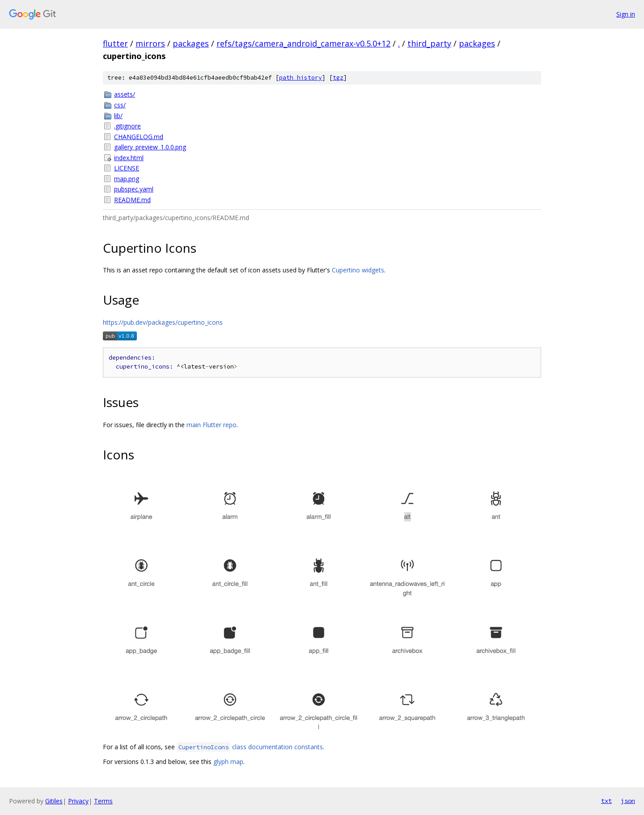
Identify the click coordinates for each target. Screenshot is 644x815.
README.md (132, 200)
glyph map (228, 762)
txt (606, 801)
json (628, 801)
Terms (103, 801)
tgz (338, 78)
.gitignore (127, 126)
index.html (129, 158)
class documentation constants (250, 747)
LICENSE (127, 168)
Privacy (78, 801)
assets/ (125, 94)
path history (301, 78)
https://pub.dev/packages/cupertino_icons (163, 322)
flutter (115, 43)
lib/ (118, 116)
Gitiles (54, 801)
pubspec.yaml (134, 189)
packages (191, 43)
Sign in (626, 14)
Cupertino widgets (358, 270)
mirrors (150, 43)
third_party (429, 43)
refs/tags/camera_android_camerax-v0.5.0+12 (303, 43)
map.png (127, 179)
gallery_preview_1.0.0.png (150, 147)
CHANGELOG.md (139, 137)
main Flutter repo (212, 425)
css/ (120, 105)
